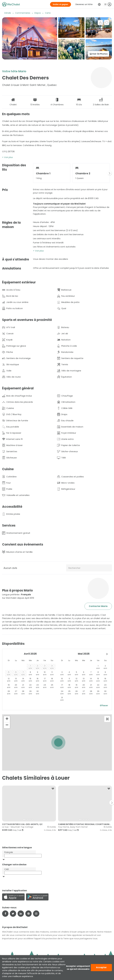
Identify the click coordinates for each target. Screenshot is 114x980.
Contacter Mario (98, 606)
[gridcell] (30, 667)
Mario (22, 71)
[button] (58, 742)
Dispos (38, 13)
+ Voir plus (7, 157)
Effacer (104, 705)
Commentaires (23, 13)
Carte (48, 13)
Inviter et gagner (61, 4)
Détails (8, 13)
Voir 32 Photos (99, 54)
